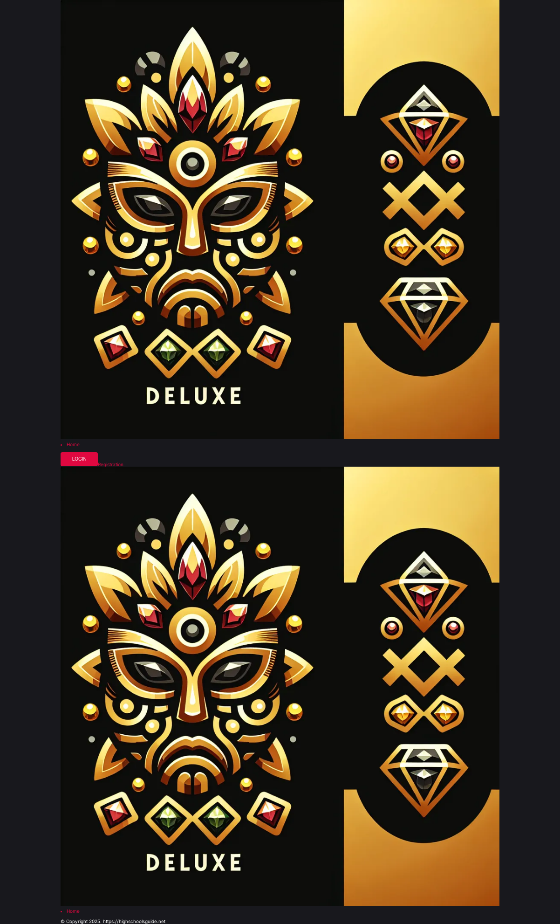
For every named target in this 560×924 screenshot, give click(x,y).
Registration (111, 464)
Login (79, 459)
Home (73, 444)
